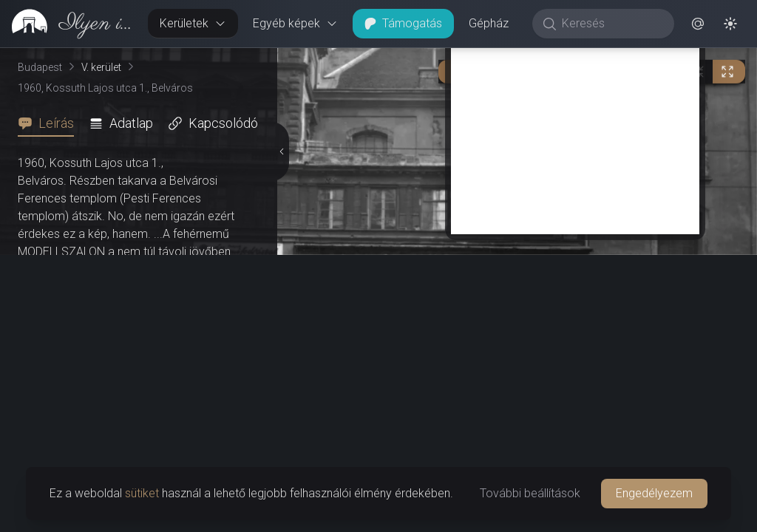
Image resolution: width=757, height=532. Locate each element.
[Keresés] (611, 24)
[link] (68, 24)
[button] (698, 24)
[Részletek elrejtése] (282, 151)
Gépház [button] (489, 23)
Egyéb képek (295, 23)
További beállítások (530, 493)
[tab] (50, 123)
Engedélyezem (654, 493)
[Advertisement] (575, 131)
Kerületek (193, 23)
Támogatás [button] (403, 23)
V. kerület (101, 67)
